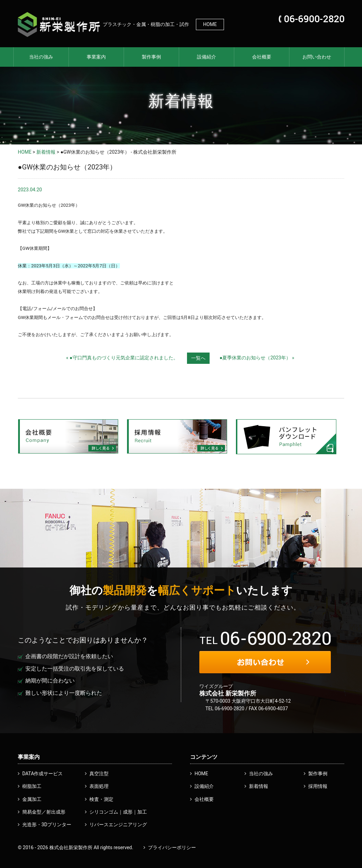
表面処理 (99, 786)
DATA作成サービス (42, 774)
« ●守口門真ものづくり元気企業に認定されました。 (122, 358)
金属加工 (32, 799)
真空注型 (99, 774)
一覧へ (198, 358)
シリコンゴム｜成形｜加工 (118, 812)
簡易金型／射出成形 (44, 812)
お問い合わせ (317, 57)
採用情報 (318, 786)
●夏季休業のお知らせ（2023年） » (257, 358)
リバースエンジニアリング (118, 825)
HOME (210, 24)
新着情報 (46, 152)
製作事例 (151, 57)
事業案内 (96, 57)
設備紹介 (207, 57)
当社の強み (41, 57)
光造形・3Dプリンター (47, 825)
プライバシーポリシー (172, 847)
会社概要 (262, 57)
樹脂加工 (32, 786)
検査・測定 (101, 799)
